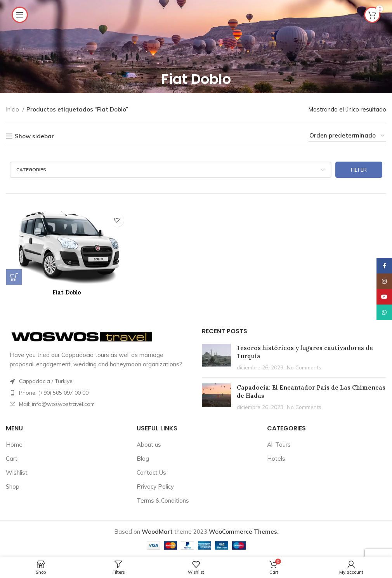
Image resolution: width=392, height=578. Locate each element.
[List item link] (98, 392)
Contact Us (151, 472)
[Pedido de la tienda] (347, 136)
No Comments (304, 366)
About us (149, 444)
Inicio (13, 109)
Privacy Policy (155, 486)
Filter (359, 170)
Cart (12, 458)
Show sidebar (34, 136)
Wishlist (17, 472)
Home (14, 444)
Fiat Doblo (67, 292)
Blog (143, 458)
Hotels (276, 458)
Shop (13, 486)
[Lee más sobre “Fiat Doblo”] (14, 277)
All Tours (279, 444)
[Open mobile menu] (20, 15)
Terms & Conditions (163, 500)
